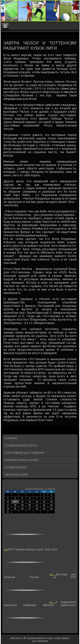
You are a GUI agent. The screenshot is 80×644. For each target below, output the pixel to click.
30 (51, 509)
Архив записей (16, 467)
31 (8, 512)
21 (37, 505)
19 (22, 505)
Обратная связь (16, 475)
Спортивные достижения (24, 453)
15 (44, 502)
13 (30, 502)
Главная (11, 438)
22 (44, 505)
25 (15, 509)
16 (51, 502)
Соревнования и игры (21, 445)
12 (22, 502)
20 (30, 505)
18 (15, 505)
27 (30, 509)
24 (8, 509)
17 (8, 505)
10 (8, 502)
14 (37, 502)
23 (51, 505)
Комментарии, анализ (21, 460)
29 (44, 509)
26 (22, 509)
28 (37, 509)
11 (15, 502)
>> (6, 549)
